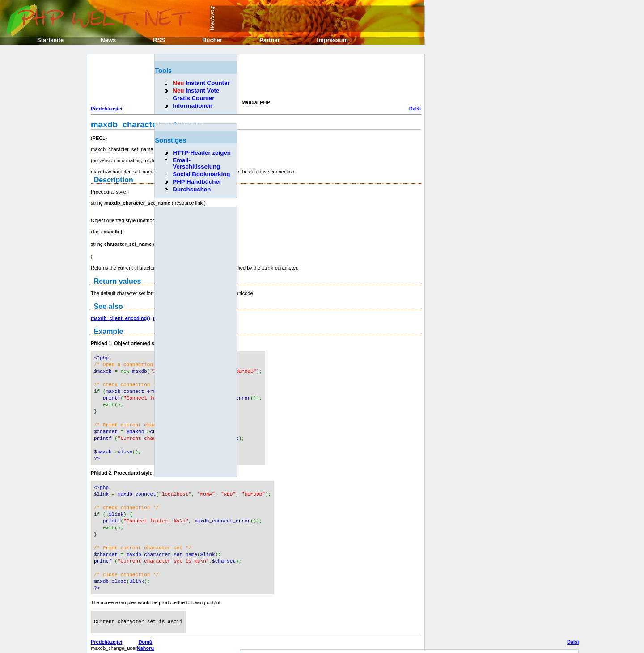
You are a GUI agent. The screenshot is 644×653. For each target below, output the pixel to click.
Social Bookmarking (201, 174)
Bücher (212, 40)
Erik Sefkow (439, 642)
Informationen (193, 106)
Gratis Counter (193, 98)
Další (415, 109)
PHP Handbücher (197, 182)
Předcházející (106, 109)
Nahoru (146, 633)
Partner (270, 40)
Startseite (50, 40)
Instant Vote (196, 91)
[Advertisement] (254, 78)
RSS (159, 40)
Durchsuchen (192, 189)
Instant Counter (201, 83)
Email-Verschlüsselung (196, 163)
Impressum (333, 40)
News (108, 40)
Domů (145, 627)
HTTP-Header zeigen (202, 153)
